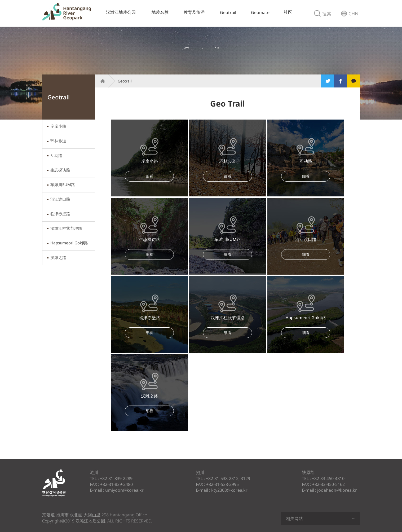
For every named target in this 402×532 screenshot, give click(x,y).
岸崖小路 (58, 126)
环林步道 (58, 141)
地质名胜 (160, 12)
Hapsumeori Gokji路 (69, 243)
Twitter (328, 81)
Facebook (341, 81)
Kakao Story (354, 81)
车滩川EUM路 (63, 184)
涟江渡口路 (60, 199)
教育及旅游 (194, 12)
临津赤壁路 (60, 214)
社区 (288, 12)
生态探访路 (60, 170)
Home (100, 81)
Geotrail (228, 12)
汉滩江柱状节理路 (66, 228)
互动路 (56, 155)
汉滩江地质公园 (67, 12)
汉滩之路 (58, 257)
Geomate (260, 12)
